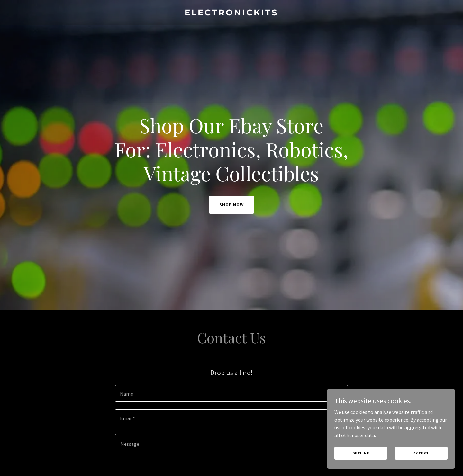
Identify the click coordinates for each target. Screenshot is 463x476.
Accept (421, 453)
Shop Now (232, 205)
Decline (361, 453)
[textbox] (231, 393)
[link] (231, 13)
